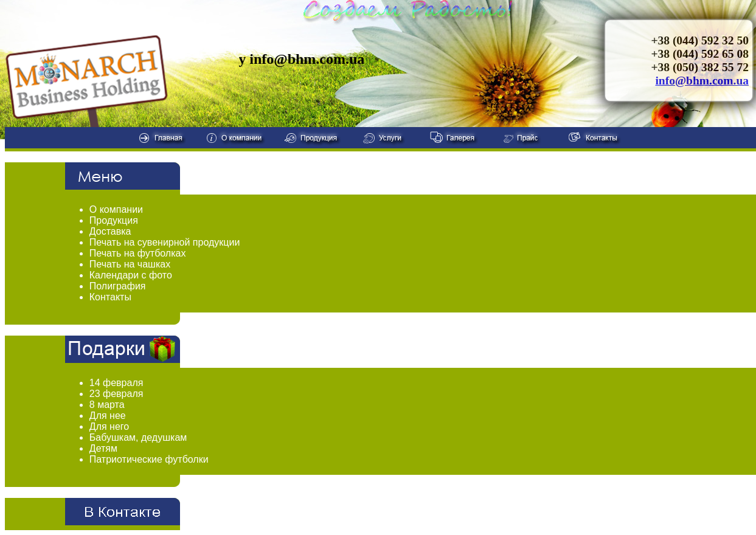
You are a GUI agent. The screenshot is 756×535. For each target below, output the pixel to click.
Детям (103, 448)
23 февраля (116, 394)
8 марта (107, 405)
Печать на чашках (130, 264)
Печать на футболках (138, 253)
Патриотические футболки (149, 459)
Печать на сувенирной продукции (165, 242)
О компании (116, 209)
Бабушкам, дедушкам (138, 437)
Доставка (110, 231)
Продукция (114, 220)
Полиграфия (118, 286)
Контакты (110, 297)
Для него (109, 426)
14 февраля (116, 383)
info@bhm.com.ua (702, 81)
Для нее (108, 416)
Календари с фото (131, 275)
